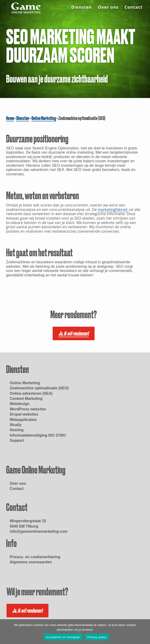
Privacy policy (97, 637)
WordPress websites (28, 409)
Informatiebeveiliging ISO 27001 (38, 435)
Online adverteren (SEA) (31, 393)
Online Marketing (44, 118)
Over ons (108, 8)
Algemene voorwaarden (31, 562)
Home (10, 118)
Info (11, 543)
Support (17, 440)
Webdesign (20, 404)
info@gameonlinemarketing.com (39, 531)
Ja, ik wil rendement (74, 333)
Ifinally (16, 425)
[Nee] (144, 632)
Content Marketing (26, 399)
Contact (134, 8)
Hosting (17, 430)
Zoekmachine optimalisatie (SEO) (39, 388)
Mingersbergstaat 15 (28, 521)
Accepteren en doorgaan (63, 637)
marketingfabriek (113, 210)
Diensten (82, 8)
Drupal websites (24, 414)
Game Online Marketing (36, 470)
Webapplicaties (23, 420)
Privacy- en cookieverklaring (35, 557)
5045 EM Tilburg (24, 526)
